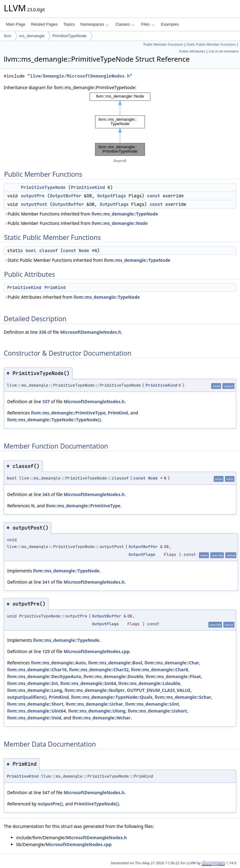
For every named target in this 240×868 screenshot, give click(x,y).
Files (148, 24)
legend (120, 161)
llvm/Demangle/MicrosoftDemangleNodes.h (80, 76)
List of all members (224, 51)
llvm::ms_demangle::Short (35, 704)
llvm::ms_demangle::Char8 (160, 670)
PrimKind (55, 287)
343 (46, 494)
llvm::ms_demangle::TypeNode (125, 214)
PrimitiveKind (88, 187)
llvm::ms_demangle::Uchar (94, 704)
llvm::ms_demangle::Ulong (97, 711)
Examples (170, 24)
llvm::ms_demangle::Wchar (102, 718)
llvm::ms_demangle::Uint (152, 704)
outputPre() (50, 804)
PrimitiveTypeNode (70, 36)
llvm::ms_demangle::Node (120, 223)
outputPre (33, 196)
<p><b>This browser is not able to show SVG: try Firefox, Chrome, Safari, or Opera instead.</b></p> (120, 124)
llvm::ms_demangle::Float (173, 676)
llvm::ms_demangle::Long (35, 690)
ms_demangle (32, 36)
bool (31, 251)
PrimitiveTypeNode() (96, 804)
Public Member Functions (163, 44)
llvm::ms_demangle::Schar (183, 697)
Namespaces (95, 24)
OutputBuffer (65, 196)
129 (46, 651)
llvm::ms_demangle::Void (34, 718)
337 (46, 401)
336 (42, 332)
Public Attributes (192, 51)
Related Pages (44, 24)
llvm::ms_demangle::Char (172, 663)
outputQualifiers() (27, 697)
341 (46, 582)
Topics (69, 24)
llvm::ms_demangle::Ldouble (149, 683)
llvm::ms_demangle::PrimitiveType (68, 413)
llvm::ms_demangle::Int (33, 683)
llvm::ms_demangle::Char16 (37, 670)
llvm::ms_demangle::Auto (58, 663)
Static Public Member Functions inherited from (87, 260)
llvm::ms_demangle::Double (113, 676)
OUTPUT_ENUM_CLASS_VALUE (159, 690)
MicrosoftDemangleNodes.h (90, 332)
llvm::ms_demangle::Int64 (88, 683)
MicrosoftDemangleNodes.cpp (96, 651)
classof (49, 251)
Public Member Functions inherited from (81, 214)
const (153, 196)
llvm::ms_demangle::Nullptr (95, 690)
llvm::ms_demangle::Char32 (99, 670)
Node (84, 251)
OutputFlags (112, 196)
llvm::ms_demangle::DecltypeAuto (44, 676)
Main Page (16, 24)
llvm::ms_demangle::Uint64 (37, 711)
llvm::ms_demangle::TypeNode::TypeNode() (54, 420)
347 (46, 792)
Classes (125, 24)
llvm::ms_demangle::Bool (115, 663)
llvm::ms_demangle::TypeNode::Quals (112, 697)
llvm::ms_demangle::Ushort (157, 711)
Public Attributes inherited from (72, 297)
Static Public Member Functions (211, 44)
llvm (8, 36)
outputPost (34, 204)
